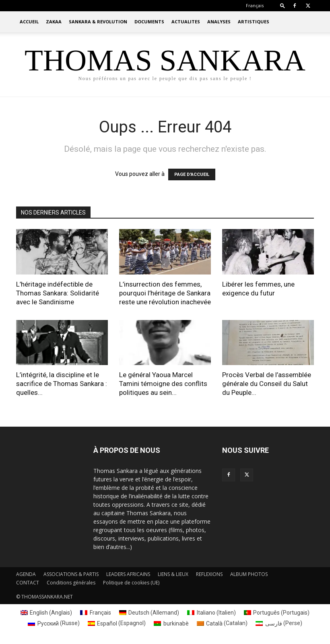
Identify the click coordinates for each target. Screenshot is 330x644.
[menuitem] (255, 5)
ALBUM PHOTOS (249, 574)
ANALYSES (219, 22)
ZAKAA (54, 22)
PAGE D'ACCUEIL (192, 174)
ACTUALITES (186, 22)
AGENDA (26, 574)
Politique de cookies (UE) (131, 583)
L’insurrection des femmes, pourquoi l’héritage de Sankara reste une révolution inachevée (165, 293)
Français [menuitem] (100, 613)
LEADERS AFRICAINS (128, 574)
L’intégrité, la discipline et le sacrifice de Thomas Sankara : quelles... (62, 384)
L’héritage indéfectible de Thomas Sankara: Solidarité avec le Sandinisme (58, 293)
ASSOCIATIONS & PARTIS (71, 574)
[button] (283, 5)
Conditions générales (71, 583)
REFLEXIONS (209, 574)
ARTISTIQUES (254, 22)
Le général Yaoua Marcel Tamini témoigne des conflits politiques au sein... (163, 384)
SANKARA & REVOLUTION (98, 22)
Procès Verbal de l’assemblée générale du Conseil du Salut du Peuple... (267, 384)
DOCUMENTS (149, 22)
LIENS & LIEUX (173, 574)
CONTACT (28, 583)
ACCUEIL (29, 22)
